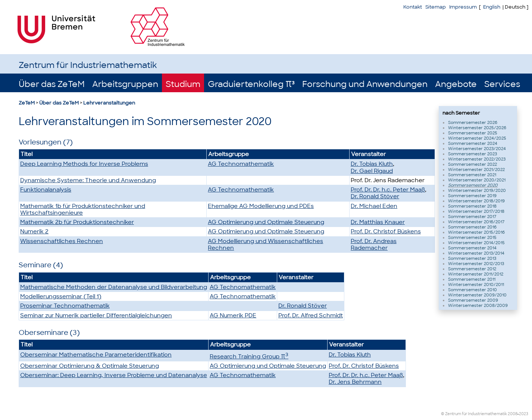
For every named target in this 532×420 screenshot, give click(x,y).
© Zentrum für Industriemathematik (474, 414)
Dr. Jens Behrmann (355, 382)
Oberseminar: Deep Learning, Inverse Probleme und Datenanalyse (114, 375)
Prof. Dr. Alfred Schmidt (311, 315)
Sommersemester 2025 (473, 133)
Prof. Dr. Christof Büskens (386, 231)
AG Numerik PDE (233, 315)
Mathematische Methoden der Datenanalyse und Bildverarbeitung (114, 287)
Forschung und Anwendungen (365, 84)
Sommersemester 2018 (472, 206)
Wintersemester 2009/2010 (477, 295)
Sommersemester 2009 (473, 300)
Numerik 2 (34, 231)
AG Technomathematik (241, 164)
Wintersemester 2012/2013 (476, 264)
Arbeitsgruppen (125, 84)
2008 (513, 414)
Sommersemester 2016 (472, 227)
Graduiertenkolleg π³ (251, 84)
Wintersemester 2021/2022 (476, 169)
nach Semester (461, 113)
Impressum (463, 7)
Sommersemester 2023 (472, 154)
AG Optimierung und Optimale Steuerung (266, 222)
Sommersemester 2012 (472, 269)
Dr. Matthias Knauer (378, 222)
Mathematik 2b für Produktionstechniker (77, 222)
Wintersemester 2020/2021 (477, 180)
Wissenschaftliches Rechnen (62, 241)
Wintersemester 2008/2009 (478, 305)
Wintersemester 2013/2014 (476, 253)
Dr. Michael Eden (374, 206)
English (492, 7)
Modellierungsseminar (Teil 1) (61, 296)
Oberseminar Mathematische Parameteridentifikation (96, 355)
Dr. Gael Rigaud (372, 171)
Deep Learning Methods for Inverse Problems (84, 164)
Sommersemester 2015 (472, 237)
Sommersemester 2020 (473, 185)
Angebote (456, 84)
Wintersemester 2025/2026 (477, 128)
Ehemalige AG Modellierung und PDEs (261, 206)
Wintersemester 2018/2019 (476, 201)
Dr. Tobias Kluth (372, 164)
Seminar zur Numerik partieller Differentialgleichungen (96, 315)
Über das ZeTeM (52, 84)
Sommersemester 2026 (473, 122)
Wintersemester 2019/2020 (477, 190)
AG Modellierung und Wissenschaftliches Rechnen (265, 245)
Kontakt (413, 7)
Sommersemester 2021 (472, 175)
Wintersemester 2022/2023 (477, 159)
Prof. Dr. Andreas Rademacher (374, 245)
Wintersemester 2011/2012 (476, 274)
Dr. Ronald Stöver (375, 196)
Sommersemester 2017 (472, 217)
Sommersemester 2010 (472, 290)
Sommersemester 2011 (472, 279)
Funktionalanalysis (46, 190)
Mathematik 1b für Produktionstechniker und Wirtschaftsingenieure (83, 209)
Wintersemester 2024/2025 (477, 138)
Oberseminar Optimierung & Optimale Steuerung (90, 366)
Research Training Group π (249, 357)
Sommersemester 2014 (472, 248)
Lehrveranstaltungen (109, 103)
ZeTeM (27, 103)
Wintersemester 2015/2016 (476, 232)
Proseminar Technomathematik (65, 306)
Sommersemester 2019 (472, 196)
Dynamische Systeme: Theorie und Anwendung (88, 180)
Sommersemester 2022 (472, 164)
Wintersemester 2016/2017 (476, 222)
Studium (183, 84)
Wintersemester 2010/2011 (476, 284)
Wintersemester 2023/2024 (477, 149)
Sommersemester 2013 (472, 258)
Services (502, 84)
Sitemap (436, 7)
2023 (524, 414)
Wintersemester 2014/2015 (476, 243)
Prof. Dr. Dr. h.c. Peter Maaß (388, 190)
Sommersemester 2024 (473, 143)
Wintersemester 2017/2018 (476, 211)
